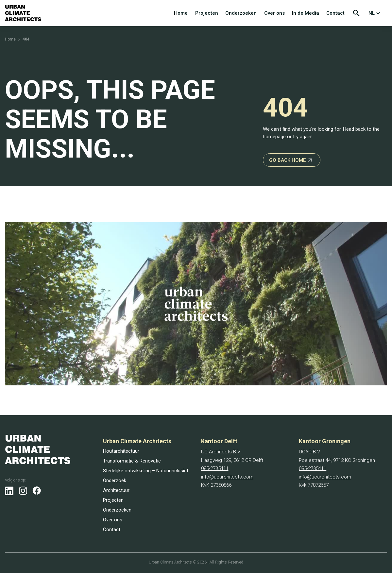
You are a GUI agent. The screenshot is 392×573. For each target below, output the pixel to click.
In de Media (306, 13)
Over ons (274, 13)
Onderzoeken (241, 13)
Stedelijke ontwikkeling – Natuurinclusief (146, 471)
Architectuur (116, 490)
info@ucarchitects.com (227, 477)
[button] (376, 13)
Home (181, 13)
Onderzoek (115, 480)
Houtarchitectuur (121, 451)
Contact (335, 13)
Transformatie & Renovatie (132, 461)
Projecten (207, 13)
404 (26, 39)
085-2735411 (215, 468)
